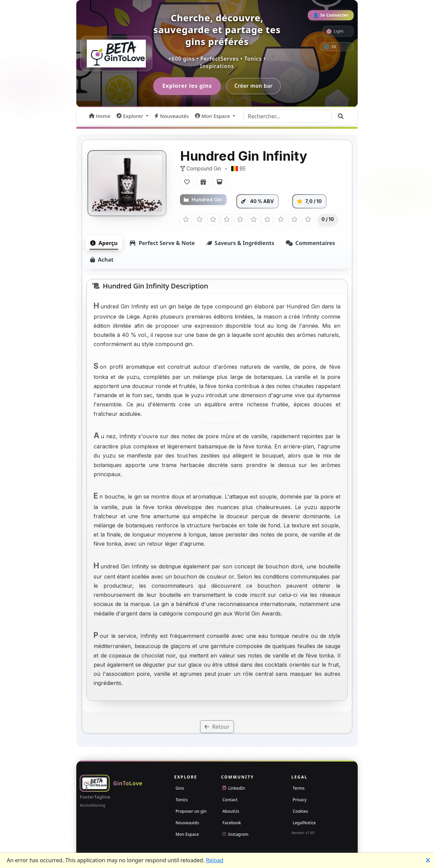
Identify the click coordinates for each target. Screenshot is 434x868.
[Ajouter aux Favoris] (187, 183)
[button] (133, 117)
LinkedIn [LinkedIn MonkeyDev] (234, 789)
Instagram (235, 835)
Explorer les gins (186, 86)
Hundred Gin (203, 200)
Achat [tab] (102, 260)
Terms (299, 789)
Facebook (232, 823)
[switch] (338, 31)
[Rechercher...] (288, 117)
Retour (217, 727)
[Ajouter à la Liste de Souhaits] (203, 183)
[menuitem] (100, 117)
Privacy (300, 800)
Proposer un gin (191, 812)
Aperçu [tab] (104, 243)
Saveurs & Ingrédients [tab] (240, 243)
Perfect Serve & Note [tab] (162, 243)
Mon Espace (187, 835)
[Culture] (341, 47)
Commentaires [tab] (310, 243)
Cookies (300, 812)
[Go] (341, 117)
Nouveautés (187, 823)
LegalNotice (304, 823)
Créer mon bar (254, 86)
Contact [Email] (230, 800)
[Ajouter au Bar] (219, 183)
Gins (180, 789)
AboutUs (231, 812)
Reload (215, 860)
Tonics (182, 800)
